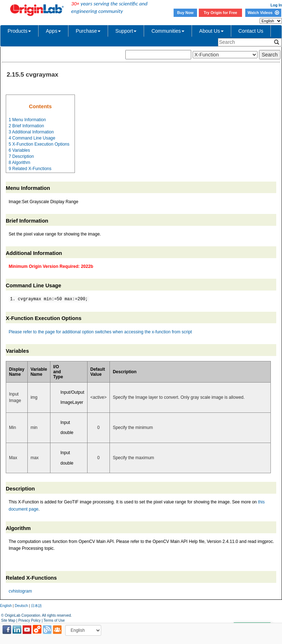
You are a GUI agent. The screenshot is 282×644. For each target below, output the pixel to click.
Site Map (8, 620)
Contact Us (251, 31)
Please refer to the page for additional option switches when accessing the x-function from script (100, 332)
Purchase (88, 31)
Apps (53, 31)
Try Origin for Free (221, 13)
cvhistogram (20, 591)
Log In (276, 5)
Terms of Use (54, 620)
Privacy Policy (30, 620)
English (6, 606)
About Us (211, 31)
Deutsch (21, 606)
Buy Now (185, 13)
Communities (168, 31)
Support (126, 31)
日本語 (36, 606)
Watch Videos (263, 13)
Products (19, 31)
